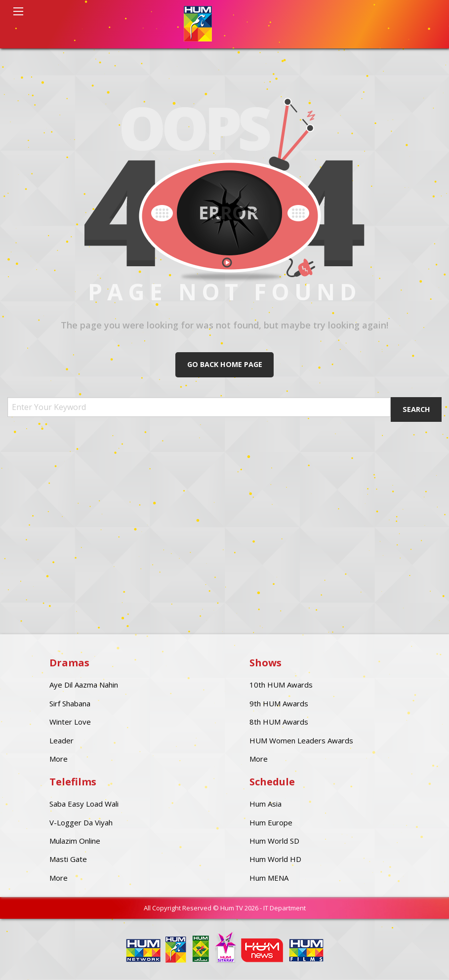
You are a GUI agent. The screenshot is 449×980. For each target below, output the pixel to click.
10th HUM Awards (281, 685)
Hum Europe (271, 822)
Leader (61, 740)
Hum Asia (265, 804)
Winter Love (70, 722)
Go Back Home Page (225, 364)
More (59, 759)
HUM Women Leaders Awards (301, 740)
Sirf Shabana (70, 703)
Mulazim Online (75, 841)
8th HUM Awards (279, 722)
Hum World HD (275, 859)
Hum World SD (274, 841)
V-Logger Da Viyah (81, 822)
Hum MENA (269, 878)
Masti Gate (68, 859)
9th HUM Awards (279, 703)
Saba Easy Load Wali (84, 804)
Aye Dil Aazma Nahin (84, 685)
